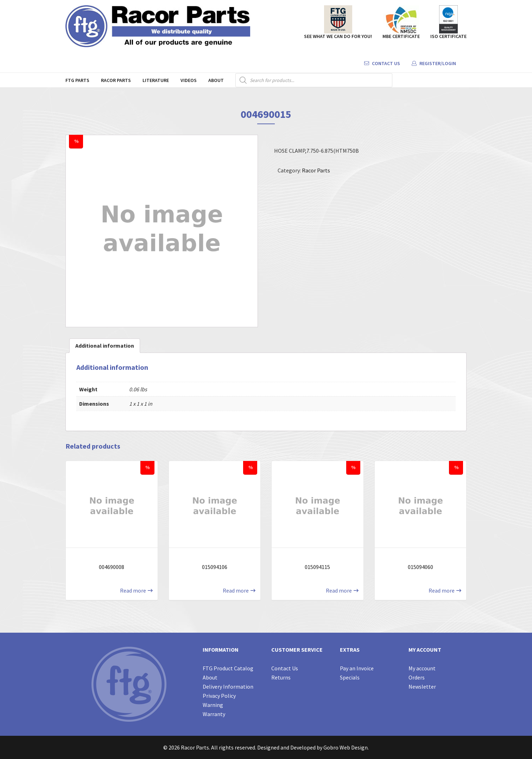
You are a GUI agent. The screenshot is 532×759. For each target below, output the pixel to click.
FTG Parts (77, 80)
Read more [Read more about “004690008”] (133, 590)
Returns (281, 677)
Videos (189, 80)
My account (422, 668)
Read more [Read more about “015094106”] (236, 590)
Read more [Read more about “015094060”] (442, 590)
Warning (213, 705)
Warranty (214, 714)
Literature (156, 80)
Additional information (105, 346)
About (216, 80)
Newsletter (422, 687)
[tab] (105, 346)
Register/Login (434, 63)
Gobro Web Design (346, 747)
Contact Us (382, 63)
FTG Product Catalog (228, 668)
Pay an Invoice (357, 668)
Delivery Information (228, 687)
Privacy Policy (219, 696)
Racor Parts (116, 80)
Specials (350, 677)
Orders (417, 677)
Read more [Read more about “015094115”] (339, 590)
